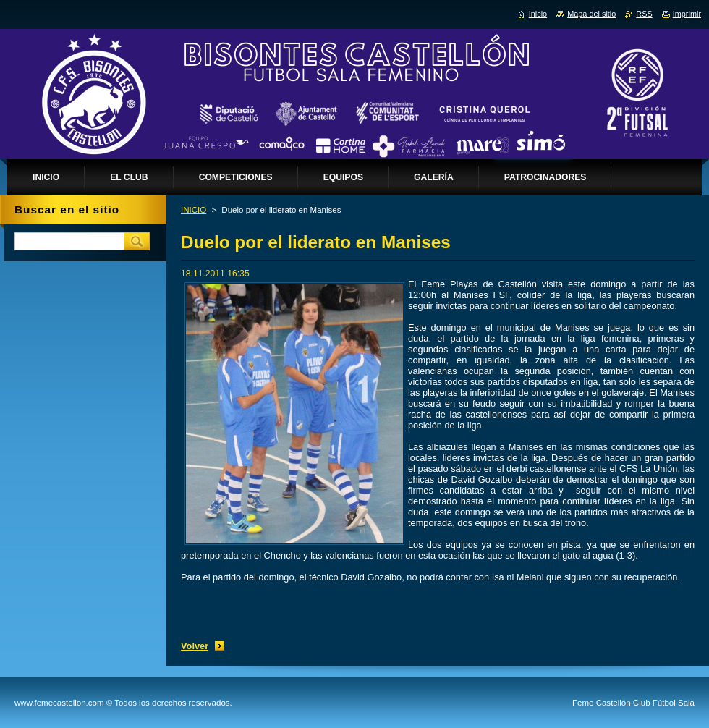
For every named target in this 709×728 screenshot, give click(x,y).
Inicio (538, 14)
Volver (195, 646)
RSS (644, 14)
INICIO (194, 210)
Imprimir (687, 14)
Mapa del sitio (591, 14)
